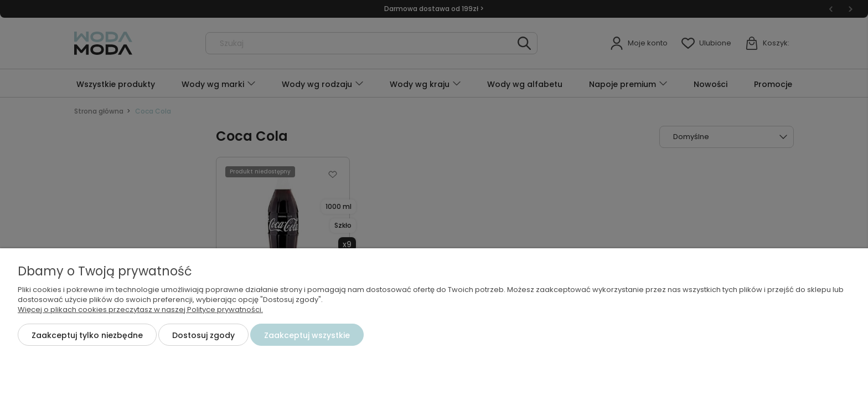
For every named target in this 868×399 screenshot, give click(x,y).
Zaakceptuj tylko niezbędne (87, 335)
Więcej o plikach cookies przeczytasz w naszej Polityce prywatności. (140, 310)
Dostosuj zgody (203, 335)
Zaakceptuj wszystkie (307, 335)
